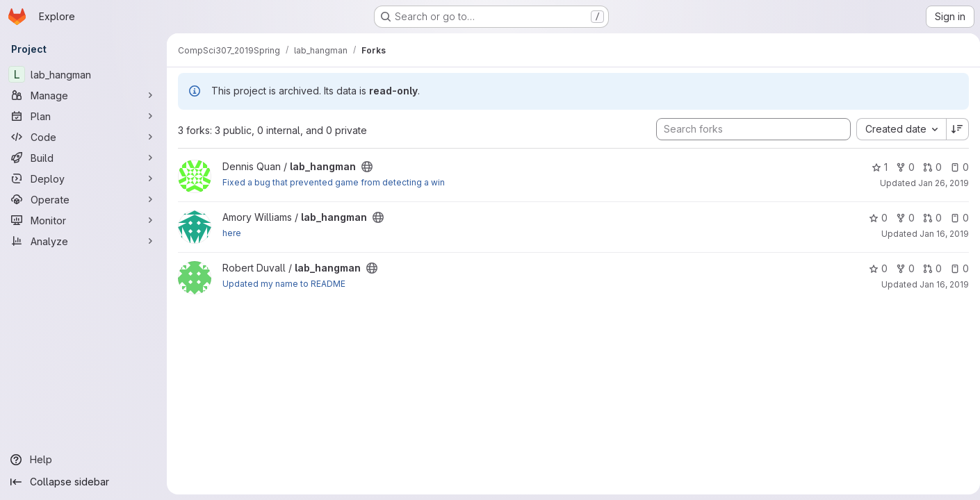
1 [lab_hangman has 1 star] (874, 167)
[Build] (83, 158)
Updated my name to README (284, 284)
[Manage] (83, 95)
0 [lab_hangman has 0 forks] (900, 167)
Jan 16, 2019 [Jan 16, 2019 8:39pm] (939, 284)
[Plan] (83, 116)
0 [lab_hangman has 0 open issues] (954, 167)
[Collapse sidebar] (83, 482)
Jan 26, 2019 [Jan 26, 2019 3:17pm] (938, 183)
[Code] (83, 137)
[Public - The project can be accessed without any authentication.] (367, 167)
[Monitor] (83, 220)
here (232, 233)
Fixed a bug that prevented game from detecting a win (334, 182)
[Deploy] (83, 178)
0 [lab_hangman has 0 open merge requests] (927, 167)
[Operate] (83, 199)
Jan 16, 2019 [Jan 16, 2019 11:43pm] (939, 234)
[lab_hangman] (83, 74)
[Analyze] (83, 241)
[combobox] (896, 129)
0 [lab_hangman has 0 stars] (873, 218)
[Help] (83, 460)
